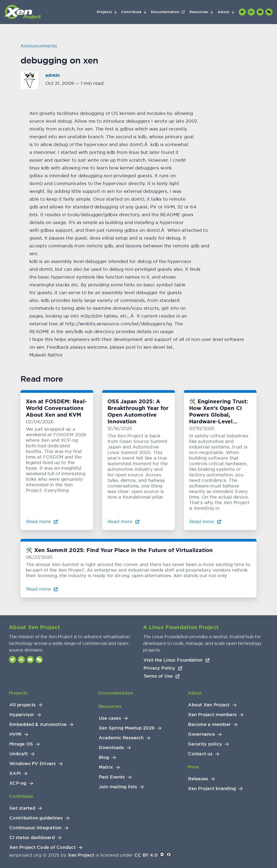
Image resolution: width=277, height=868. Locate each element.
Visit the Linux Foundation (177, 660)
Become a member (209, 724)
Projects (104, 12)
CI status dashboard (32, 838)
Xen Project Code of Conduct (42, 847)
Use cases (110, 718)
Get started (22, 808)
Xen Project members (212, 715)
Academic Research (121, 738)
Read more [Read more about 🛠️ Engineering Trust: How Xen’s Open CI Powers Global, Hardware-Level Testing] (205, 521)
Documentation (165, 12)
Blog (104, 757)
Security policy (205, 744)
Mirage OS (21, 744)
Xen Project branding (212, 789)
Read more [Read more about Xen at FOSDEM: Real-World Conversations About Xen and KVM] (42, 521)
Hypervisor (22, 715)
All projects (22, 705)
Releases (198, 779)
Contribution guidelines (36, 818)
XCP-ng (18, 783)
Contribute (131, 12)
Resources (199, 12)
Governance (201, 734)
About (223, 12)
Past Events (112, 777)
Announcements (39, 46)
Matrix (106, 767)
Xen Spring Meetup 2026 (127, 728)
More (193, 767)
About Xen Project (209, 705)
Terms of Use (162, 676)
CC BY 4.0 (146, 855)
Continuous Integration (35, 828)
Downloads (111, 748)
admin (53, 75)
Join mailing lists (118, 787)
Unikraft (19, 754)
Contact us (200, 754)
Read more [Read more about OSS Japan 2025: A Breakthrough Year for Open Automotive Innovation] (124, 521)
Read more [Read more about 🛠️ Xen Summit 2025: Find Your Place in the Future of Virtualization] (42, 589)
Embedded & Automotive (38, 724)
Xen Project (81, 855)
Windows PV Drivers (33, 764)
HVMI (15, 734)
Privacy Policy (163, 668)
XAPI (15, 773)
